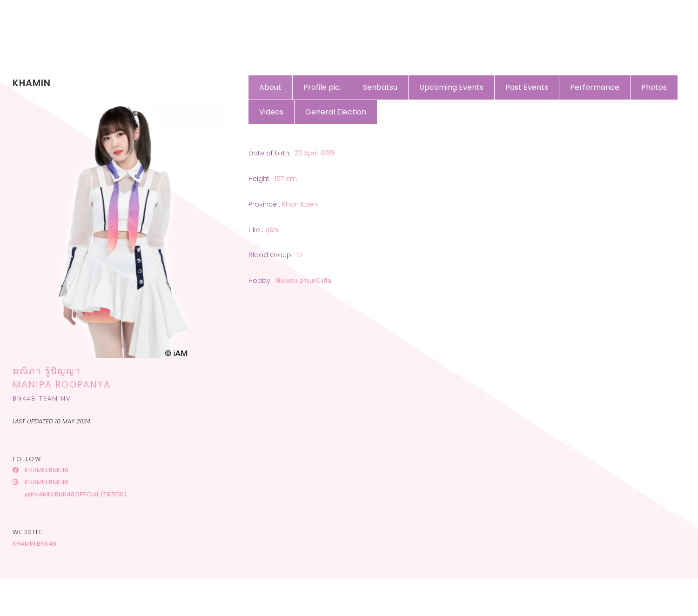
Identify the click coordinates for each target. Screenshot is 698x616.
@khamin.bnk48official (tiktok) (75, 494)
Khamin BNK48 (40, 470)
